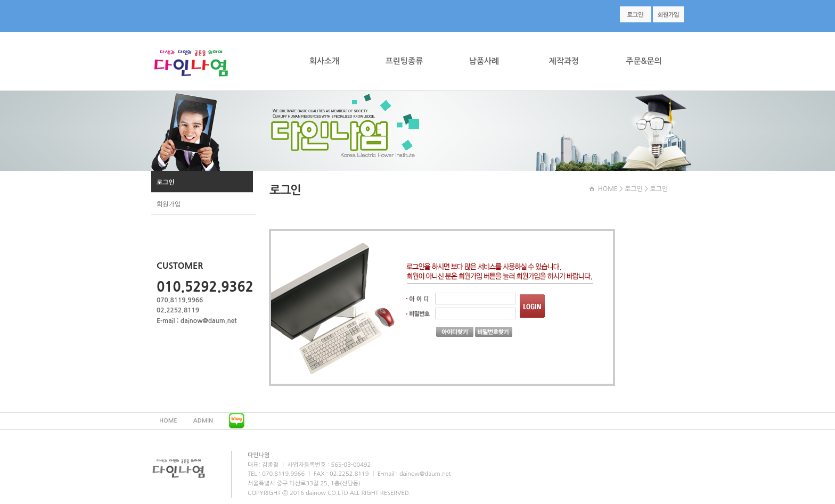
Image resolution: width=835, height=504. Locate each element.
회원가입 (169, 204)
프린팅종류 (404, 61)
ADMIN (203, 421)
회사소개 (324, 61)
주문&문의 (644, 61)
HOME (608, 189)
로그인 (166, 183)
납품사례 (484, 61)
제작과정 (564, 61)
